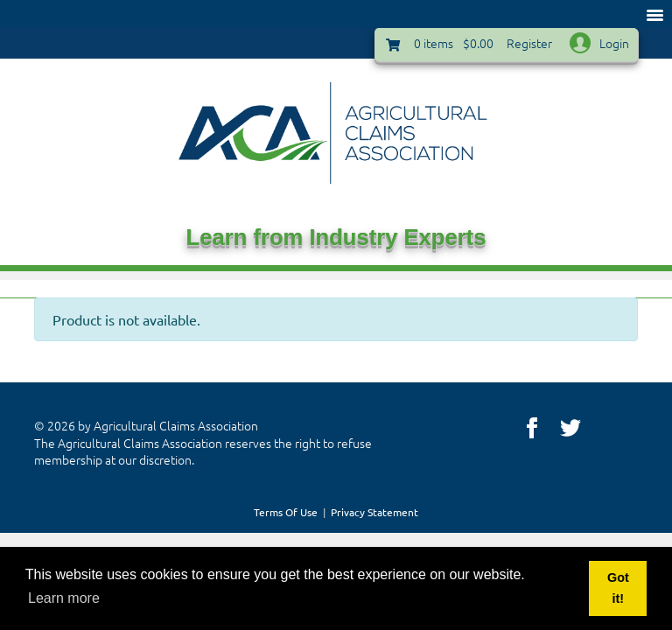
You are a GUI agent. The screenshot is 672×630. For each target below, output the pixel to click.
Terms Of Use (286, 512)
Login (614, 43)
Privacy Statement (374, 512)
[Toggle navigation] (654, 14)
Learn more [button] (64, 598)
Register (529, 43)
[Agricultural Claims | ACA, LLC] (336, 131)
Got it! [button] (618, 588)
